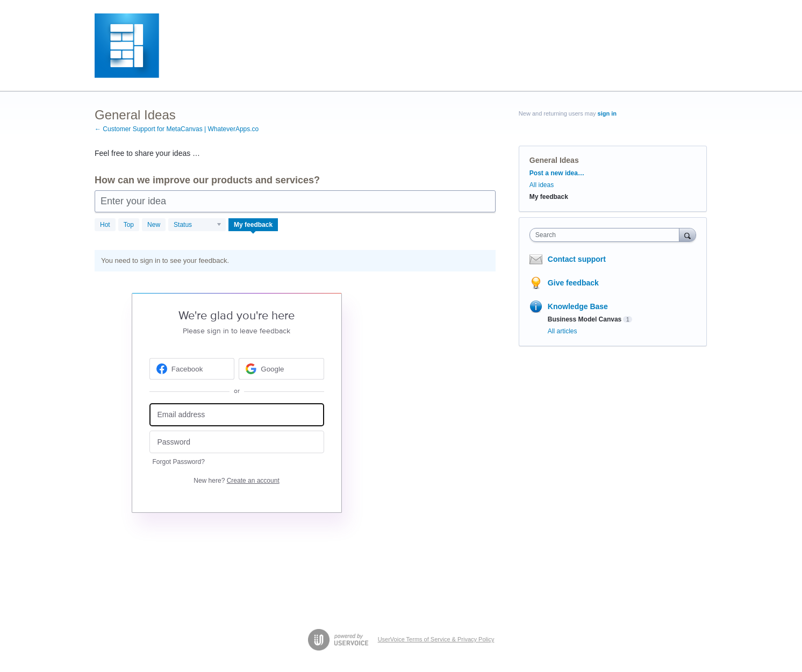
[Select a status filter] (198, 225)
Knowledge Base (578, 306)
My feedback (253, 225)
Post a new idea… (557, 173)
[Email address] (237, 415)
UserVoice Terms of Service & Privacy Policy (436, 639)
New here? (236, 481)
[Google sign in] (281, 369)
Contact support (577, 259)
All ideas (542, 185)
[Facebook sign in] (192, 369)
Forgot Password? (179, 462)
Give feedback (573, 283)
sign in (607, 113)
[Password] (237, 442)
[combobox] (607, 235)
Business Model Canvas (585, 319)
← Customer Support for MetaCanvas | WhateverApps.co (177, 129)
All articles (563, 331)
